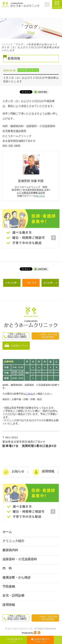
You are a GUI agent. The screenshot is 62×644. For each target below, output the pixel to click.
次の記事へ (49, 283)
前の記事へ (13, 283)
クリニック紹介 (13, 541)
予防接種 (9, 586)
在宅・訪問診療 (13, 595)
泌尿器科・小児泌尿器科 (20, 559)
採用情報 (9, 605)
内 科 (7, 568)
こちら (41, 196)
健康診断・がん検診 (17, 577)
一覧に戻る (31, 283)
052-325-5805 (18, 336)
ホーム (7, 532)
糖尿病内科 (10, 550)
